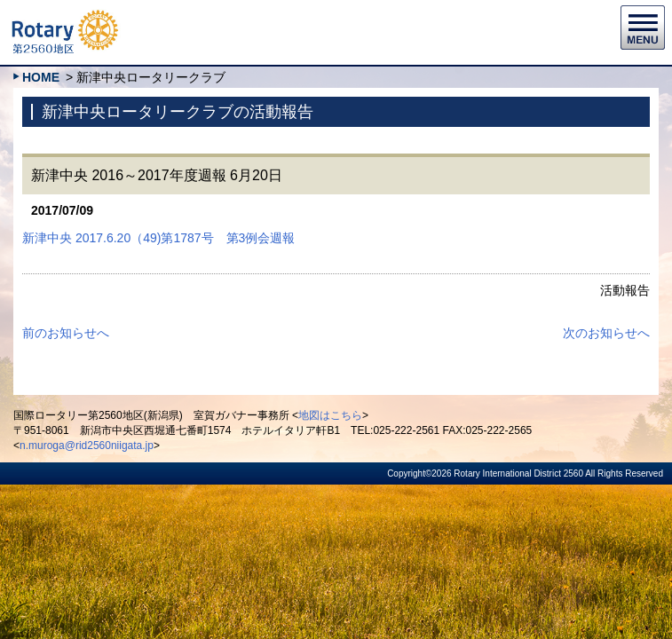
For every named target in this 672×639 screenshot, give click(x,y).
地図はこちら (330, 415)
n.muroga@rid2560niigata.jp (87, 446)
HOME (41, 77)
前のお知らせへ (66, 333)
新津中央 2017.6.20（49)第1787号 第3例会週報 (158, 238)
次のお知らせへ (606, 333)
